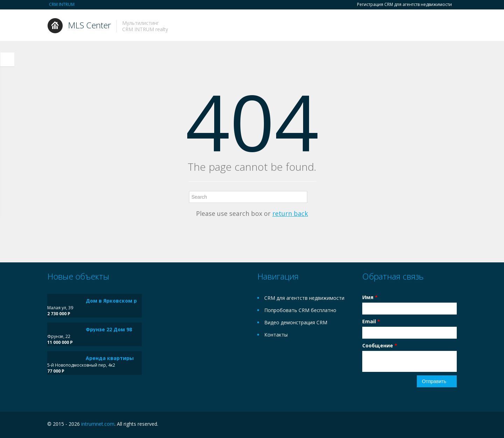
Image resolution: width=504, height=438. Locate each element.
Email (371, 321)
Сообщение (380, 345)
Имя (370, 297)
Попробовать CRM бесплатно (300, 310)
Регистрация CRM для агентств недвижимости (404, 5)
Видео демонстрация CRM (296, 322)
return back (290, 213)
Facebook (438, 425)
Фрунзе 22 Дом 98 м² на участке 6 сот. (136, 329)
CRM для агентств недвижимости (304, 298)
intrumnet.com (98, 424)
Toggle (7, 59)
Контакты (276, 335)
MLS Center (89, 25)
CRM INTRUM (62, 4)
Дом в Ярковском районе (119, 301)
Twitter (453, 425)
